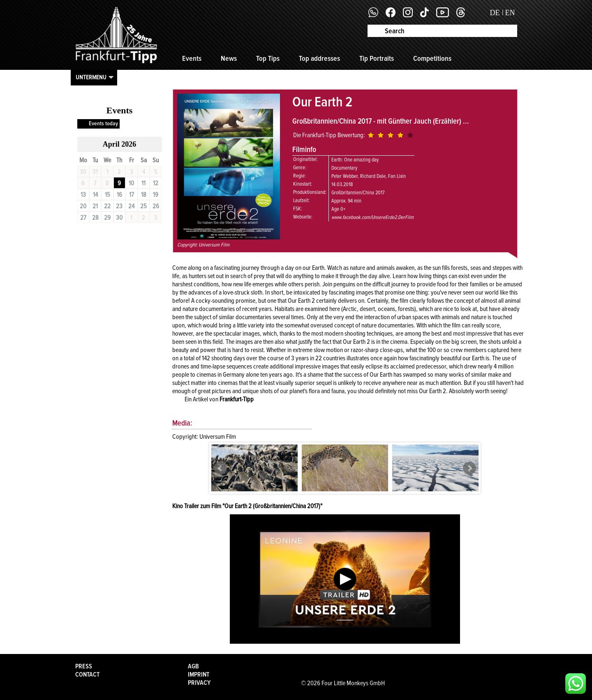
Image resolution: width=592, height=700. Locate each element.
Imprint (199, 675)
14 (95, 195)
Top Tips (268, 58)
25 (143, 206)
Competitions (432, 58)
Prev (220, 468)
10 (131, 183)
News (229, 58)
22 (107, 206)
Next (469, 468)
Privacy (199, 683)
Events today (103, 123)
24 (131, 206)
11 (143, 183)
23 (119, 206)
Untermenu (91, 77)
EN (510, 13)
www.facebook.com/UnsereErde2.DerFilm (372, 217)
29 (107, 218)
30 (119, 218)
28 (95, 218)
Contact (87, 675)
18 (144, 195)
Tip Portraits (377, 58)
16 (119, 195)
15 (108, 195)
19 (156, 195)
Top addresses (319, 58)
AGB (193, 666)
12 (156, 183)
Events (192, 58)
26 (156, 206)
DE (495, 13)
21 (95, 206)
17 (132, 195)
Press (84, 666)
